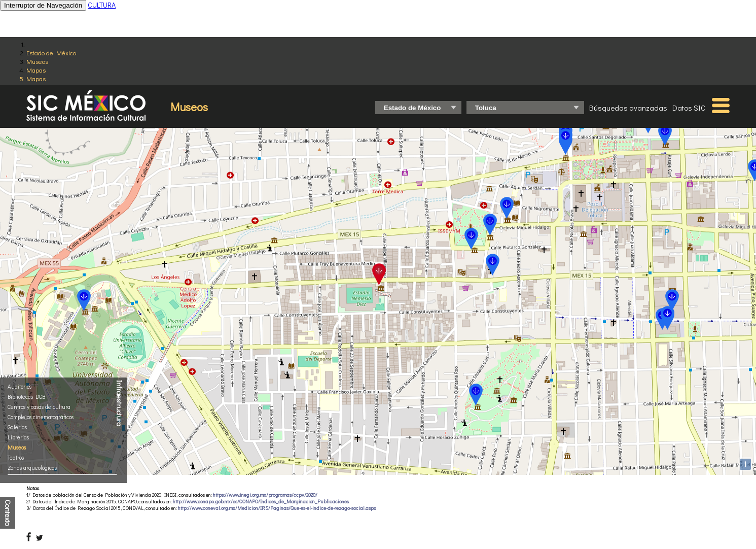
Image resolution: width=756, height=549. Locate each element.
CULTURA (102, 5)
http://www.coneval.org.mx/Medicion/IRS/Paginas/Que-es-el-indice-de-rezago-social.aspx (277, 508)
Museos (37, 61)
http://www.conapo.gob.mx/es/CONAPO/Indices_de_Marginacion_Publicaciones (261, 502)
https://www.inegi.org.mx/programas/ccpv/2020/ (265, 495)
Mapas (36, 70)
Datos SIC (689, 108)
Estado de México (51, 53)
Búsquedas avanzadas (628, 108)
